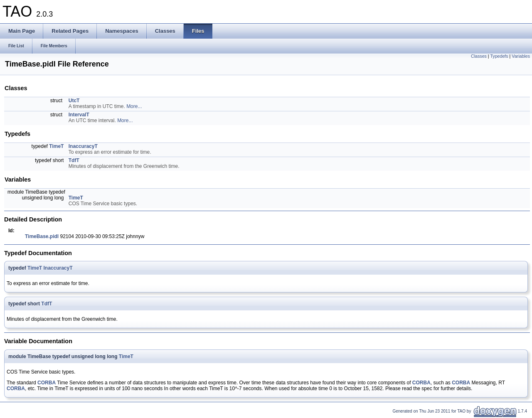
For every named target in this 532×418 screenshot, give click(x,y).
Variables (521, 56)
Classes (479, 56)
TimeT (56, 146)
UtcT (74, 101)
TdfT (74, 160)
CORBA (47, 383)
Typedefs (499, 56)
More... (134, 106)
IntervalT (79, 115)
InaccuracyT (83, 146)
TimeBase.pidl (42, 236)
